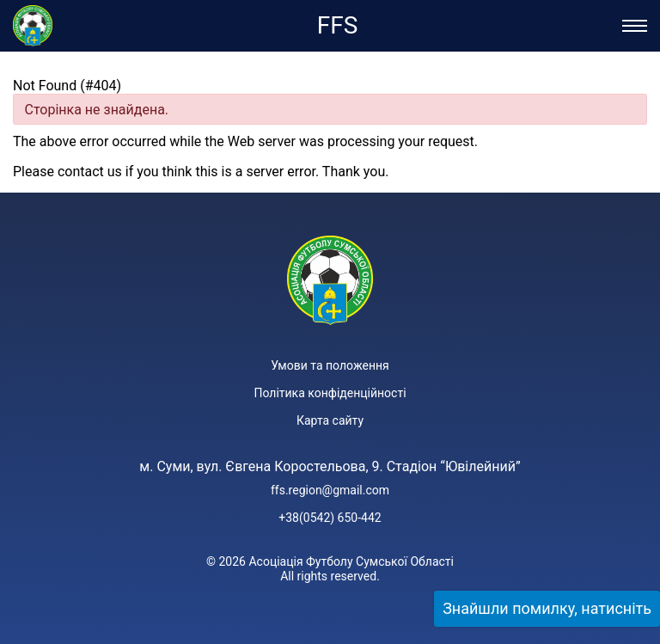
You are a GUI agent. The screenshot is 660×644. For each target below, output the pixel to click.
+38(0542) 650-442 (330, 518)
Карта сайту (330, 420)
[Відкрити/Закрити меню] (635, 26)
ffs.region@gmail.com (330, 490)
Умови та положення (330, 365)
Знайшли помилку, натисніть (547, 608)
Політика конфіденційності (330, 393)
